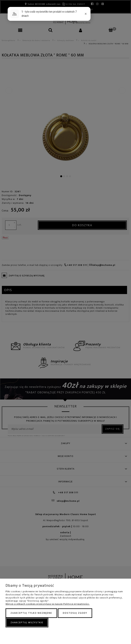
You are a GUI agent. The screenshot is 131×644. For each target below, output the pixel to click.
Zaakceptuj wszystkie (27, 622)
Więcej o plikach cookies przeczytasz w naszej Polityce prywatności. (48, 604)
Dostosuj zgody (75, 613)
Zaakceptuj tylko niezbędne (31, 613)
